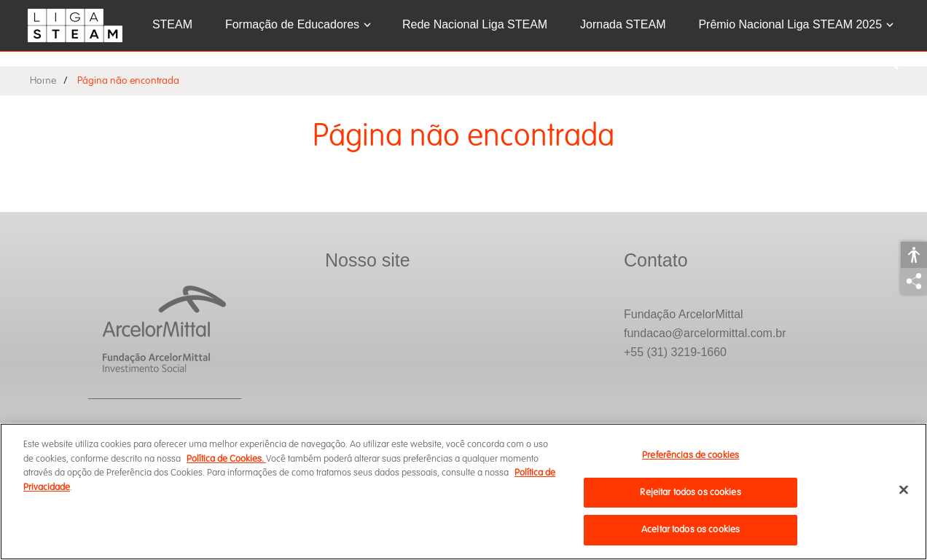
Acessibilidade (914, 255)
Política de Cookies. (226, 459)
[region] (463, 492)
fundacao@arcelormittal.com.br (705, 333)
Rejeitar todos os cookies (690, 492)
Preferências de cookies (691, 455)
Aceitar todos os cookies (691, 529)
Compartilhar (914, 281)
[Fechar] (904, 490)
